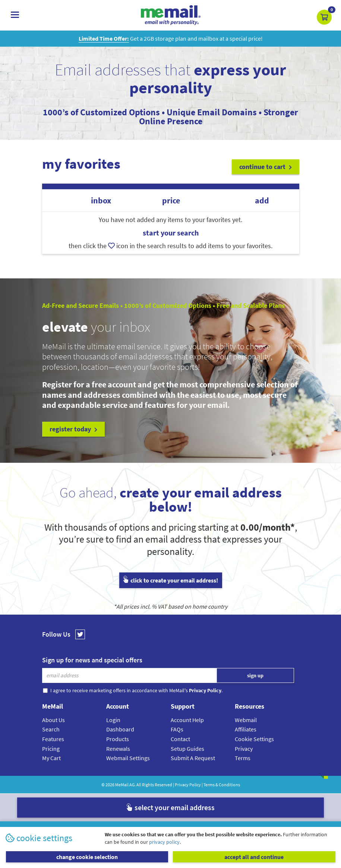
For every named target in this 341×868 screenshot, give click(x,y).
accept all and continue (254, 857)
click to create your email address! (171, 580)
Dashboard (120, 729)
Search (51, 729)
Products (118, 739)
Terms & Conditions (222, 785)
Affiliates (246, 729)
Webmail (246, 720)
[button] (324, 17)
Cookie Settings (254, 739)
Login (113, 720)
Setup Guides (187, 749)
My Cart (51, 758)
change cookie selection (87, 857)
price (171, 201)
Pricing (51, 749)
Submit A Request (193, 758)
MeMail (122, 785)
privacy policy (164, 842)
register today (73, 429)
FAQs (177, 729)
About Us (53, 720)
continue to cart (266, 167)
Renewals (118, 749)
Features (53, 739)
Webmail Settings (128, 758)
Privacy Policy (188, 785)
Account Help (187, 720)
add (262, 201)
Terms (243, 758)
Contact (180, 739)
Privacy (244, 749)
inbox (101, 201)
